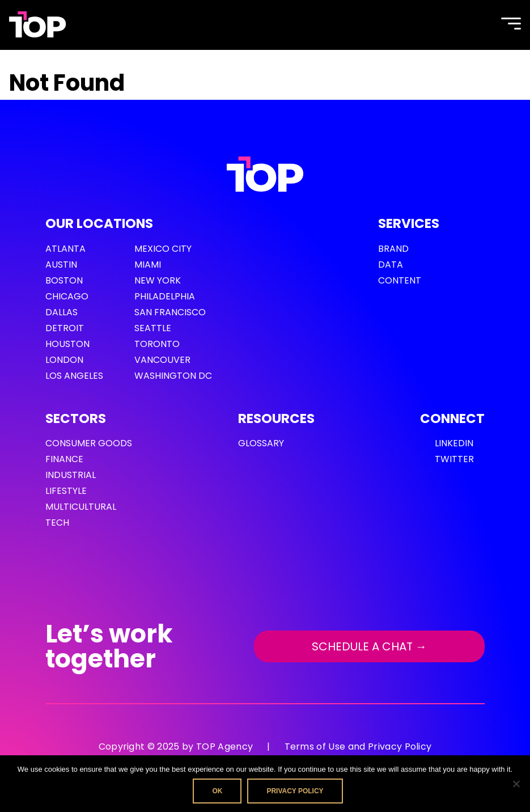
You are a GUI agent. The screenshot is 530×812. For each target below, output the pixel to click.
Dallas (62, 312)
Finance (64, 459)
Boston (64, 280)
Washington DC (173, 376)
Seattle (153, 328)
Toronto (157, 344)
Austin (61, 265)
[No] (516, 784)
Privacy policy (295, 791)
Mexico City (163, 249)
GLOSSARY (261, 443)
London (64, 360)
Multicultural (81, 507)
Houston (67, 344)
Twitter (454, 459)
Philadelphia (165, 296)
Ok (217, 791)
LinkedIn (454, 443)
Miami (148, 265)
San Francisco (170, 312)
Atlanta (65, 249)
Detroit (65, 328)
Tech (57, 523)
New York (158, 280)
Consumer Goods (89, 443)
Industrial (71, 475)
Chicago (67, 296)
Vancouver (162, 360)
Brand (393, 249)
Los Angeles (74, 376)
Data (391, 265)
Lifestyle (66, 491)
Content (400, 280)
